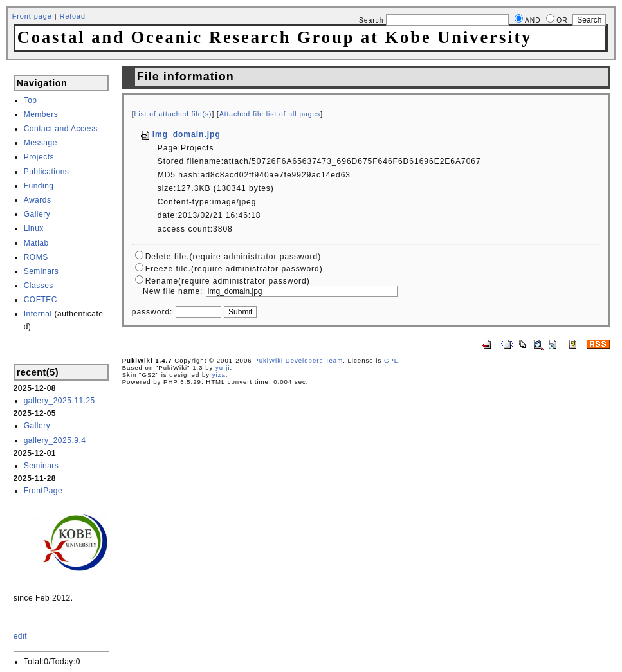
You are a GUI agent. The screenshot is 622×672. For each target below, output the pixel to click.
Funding (39, 186)
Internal (38, 314)
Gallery (37, 214)
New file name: (173, 291)
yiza (219, 375)
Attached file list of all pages (270, 114)
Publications (47, 172)
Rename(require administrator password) (228, 281)
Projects (39, 157)
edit (20, 636)
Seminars (41, 271)
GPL (391, 360)
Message (41, 143)
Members (41, 114)
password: (152, 312)
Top (31, 100)
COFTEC (41, 300)
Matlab (36, 243)
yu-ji (223, 368)
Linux (34, 228)
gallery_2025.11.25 (59, 401)
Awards (38, 200)
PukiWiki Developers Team (298, 360)
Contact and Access (61, 129)
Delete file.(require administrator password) (233, 257)
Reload (73, 16)
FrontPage (43, 491)
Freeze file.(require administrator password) (234, 269)
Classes (39, 286)
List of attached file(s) (173, 114)
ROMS (36, 257)
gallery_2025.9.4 (55, 440)
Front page (32, 16)
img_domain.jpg (180, 134)
